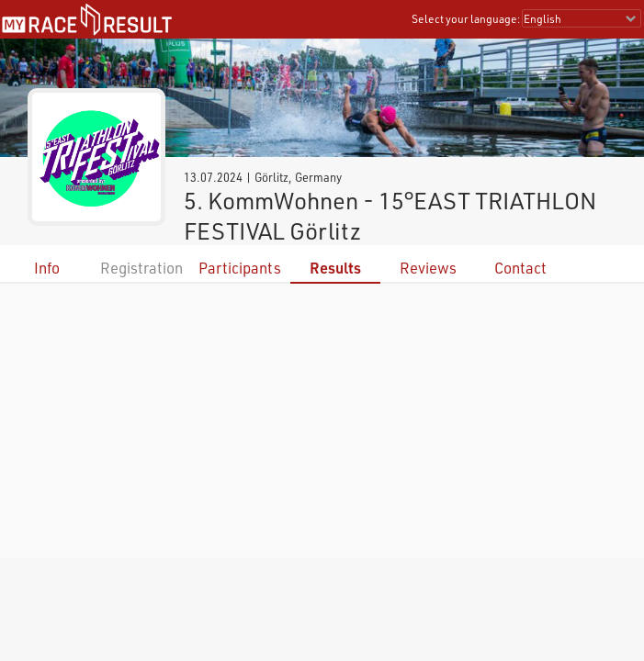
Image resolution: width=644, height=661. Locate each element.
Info (47, 268)
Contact (520, 268)
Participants (240, 268)
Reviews (428, 268)
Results (335, 268)
